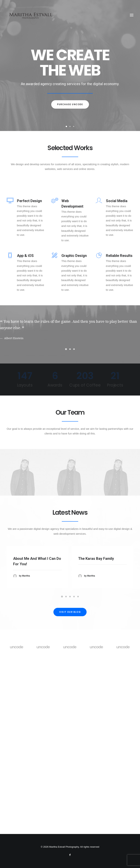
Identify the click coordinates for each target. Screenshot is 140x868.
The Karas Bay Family (96, 729)
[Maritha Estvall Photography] (30, 15)
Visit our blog (70, 768)
